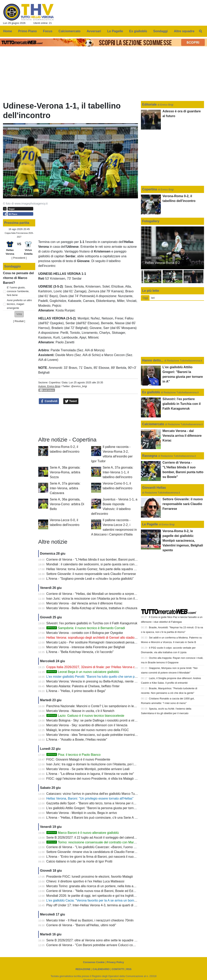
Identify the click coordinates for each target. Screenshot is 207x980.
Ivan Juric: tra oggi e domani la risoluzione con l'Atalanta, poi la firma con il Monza (104, 764)
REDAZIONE (83, 969)
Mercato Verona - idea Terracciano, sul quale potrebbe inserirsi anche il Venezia (103, 735)
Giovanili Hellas (154, 488)
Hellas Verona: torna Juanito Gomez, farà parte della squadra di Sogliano (98, 569)
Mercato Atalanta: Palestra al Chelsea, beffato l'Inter (83, 686)
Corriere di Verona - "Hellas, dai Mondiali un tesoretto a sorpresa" (92, 594)
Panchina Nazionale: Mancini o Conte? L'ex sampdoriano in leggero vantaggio (102, 706)
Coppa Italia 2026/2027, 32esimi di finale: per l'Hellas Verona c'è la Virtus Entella (103, 667)
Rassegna (150, 456)
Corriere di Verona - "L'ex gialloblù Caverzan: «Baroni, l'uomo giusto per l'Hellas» (103, 847)
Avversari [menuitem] (94, 31)
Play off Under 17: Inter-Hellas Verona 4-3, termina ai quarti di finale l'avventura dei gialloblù (111, 905)
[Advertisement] (88, 420)
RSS (129, 969)
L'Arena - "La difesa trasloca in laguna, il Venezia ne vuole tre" (90, 774)
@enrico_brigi (79, 386)
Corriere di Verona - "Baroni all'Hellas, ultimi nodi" (81, 925)
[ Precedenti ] (19, 258)
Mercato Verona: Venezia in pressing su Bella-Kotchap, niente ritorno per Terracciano (106, 681)
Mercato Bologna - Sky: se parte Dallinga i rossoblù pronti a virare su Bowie (100, 720)
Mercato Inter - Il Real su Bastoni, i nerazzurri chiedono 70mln (90, 920)
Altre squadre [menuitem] (184, 31)
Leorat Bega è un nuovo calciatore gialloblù (83, 672)
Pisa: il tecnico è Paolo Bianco (73, 755)
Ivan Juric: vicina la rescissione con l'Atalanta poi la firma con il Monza (96, 599)
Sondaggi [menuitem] (161, 31)
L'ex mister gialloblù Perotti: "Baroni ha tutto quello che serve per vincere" (98, 677)
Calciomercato (153, 424)
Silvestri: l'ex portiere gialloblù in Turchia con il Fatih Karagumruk (92, 623)
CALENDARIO (101, 969)
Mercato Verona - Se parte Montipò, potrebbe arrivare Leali (88, 769)
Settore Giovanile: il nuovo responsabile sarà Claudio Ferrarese (91, 574)
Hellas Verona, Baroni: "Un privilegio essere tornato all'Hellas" (90, 798)
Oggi (145, 298)
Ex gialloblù (151, 392)
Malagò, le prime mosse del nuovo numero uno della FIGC (88, 730)
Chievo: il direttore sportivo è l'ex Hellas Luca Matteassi (85, 881)
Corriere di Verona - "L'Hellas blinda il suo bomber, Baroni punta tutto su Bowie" (102, 560)
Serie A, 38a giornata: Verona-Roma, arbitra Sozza (65, 472)
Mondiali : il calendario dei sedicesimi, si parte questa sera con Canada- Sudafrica (104, 564)
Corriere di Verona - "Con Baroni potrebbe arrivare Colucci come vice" (96, 945)
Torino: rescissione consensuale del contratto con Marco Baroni (97, 842)
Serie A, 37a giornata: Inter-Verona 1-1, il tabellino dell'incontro (118, 472)
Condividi (49, 401)
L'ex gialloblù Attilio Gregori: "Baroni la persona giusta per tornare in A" (96, 808)
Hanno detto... (153, 360)
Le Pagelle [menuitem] (115, 31)
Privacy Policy (115, 962)
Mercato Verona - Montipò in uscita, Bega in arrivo (82, 813)
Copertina (54, 382)
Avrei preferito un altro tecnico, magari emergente (20, 304)
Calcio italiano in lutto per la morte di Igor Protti (79, 861)
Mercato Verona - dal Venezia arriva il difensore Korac (84, 603)
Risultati (19, 321)
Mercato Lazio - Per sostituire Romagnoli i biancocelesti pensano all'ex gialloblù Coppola (109, 642)
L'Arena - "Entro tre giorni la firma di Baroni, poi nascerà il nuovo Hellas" (97, 857)
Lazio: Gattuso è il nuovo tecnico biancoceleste (85, 716)
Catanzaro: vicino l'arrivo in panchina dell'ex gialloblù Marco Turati (93, 794)
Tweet (71, 401)
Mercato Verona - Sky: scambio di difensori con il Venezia (87, 725)
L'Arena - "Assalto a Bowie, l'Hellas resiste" (77, 740)
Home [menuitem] (8, 31)
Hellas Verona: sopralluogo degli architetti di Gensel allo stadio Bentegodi (98, 638)
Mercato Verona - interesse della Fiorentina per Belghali (86, 647)
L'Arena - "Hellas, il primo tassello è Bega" (76, 691)
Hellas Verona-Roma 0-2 (162, 263)
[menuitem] (201, 31)
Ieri (153, 298)
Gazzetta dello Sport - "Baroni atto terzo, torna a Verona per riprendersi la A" (100, 803)
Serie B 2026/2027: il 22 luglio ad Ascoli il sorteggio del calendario (93, 838)
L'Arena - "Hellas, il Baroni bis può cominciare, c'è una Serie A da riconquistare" (102, 818)
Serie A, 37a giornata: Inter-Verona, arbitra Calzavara (65, 488)
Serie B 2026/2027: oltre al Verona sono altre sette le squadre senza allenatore (102, 940)
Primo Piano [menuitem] (28, 31)
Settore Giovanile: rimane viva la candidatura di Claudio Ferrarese (93, 852)
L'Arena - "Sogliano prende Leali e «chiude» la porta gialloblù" (90, 579)
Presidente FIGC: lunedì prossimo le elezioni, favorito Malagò (90, 877)
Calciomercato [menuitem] (69, 31)
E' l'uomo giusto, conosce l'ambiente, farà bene (18, 291)
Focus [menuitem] (48, 31)
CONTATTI (118, 969)
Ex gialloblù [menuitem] (138, 31)
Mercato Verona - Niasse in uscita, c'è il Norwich (80, 711)
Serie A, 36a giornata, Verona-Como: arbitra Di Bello (67, 504)
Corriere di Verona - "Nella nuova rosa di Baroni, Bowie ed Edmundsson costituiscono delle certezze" (118, 891)
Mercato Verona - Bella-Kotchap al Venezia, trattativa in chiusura (92, 608)
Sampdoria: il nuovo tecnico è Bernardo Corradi (86, 628)
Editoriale (150, 104)
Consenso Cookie (94, 962)
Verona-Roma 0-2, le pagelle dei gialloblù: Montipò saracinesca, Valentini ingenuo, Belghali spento (183, 541)
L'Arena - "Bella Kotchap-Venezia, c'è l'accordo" (80, 652)
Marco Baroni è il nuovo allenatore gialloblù (83, 833)
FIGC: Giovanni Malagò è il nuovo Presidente (78, 759)
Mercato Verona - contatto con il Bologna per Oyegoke (85, 633)
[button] (19, 314)
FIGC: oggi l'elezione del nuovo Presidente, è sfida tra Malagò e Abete (96, 779)
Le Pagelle (150, 524)
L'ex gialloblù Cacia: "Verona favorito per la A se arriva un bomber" (93, 900)
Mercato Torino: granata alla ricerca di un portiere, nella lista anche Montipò (99, 886)
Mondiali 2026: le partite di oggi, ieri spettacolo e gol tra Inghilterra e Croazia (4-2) (104, 896)
